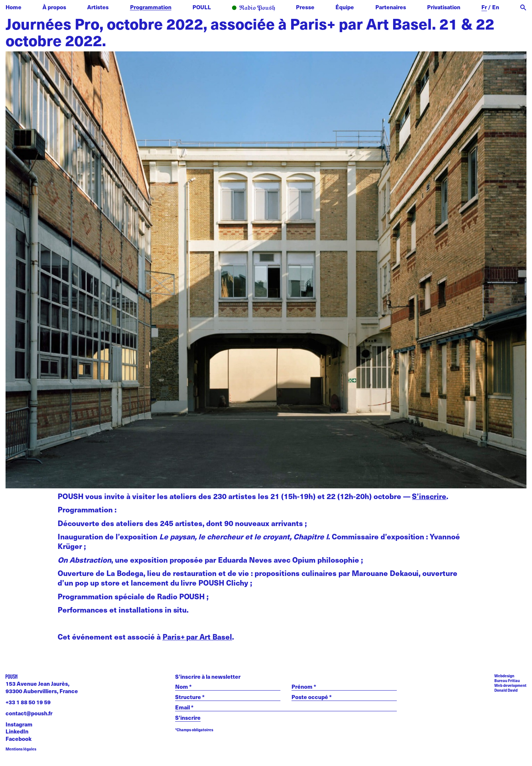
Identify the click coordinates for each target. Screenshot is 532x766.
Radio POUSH (253, 8)
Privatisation (444, 7)
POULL (202, 7)
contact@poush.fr (29, 713)
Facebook (18, 739)
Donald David (506, 690)
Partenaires (391, 7)
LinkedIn (17, 731)
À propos (54, 7)
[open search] (523, 8)
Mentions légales (21, 749)
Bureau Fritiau (507, 680)
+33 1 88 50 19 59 (28, 702)
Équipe (345, 7)
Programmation (151, 7)
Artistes (98, 7)
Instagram (19, 724)
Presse (305, 7)
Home (13, 7)
